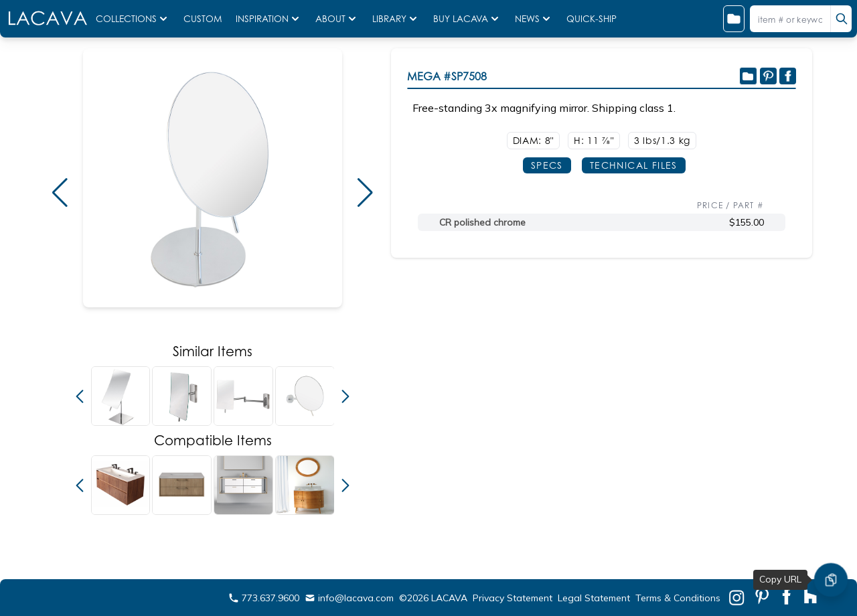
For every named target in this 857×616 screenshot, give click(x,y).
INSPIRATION (269, 19)
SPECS (547, 165)
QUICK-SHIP (592, 19)
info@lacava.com (349, 598)
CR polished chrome (482, 222)
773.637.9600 (264, 598)
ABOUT (337, 19)
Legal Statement (594, 598)
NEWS (534, 19)
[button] (60, 193)
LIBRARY (396, 19)
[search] (841, 19)
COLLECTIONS (133, 19)
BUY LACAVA (467, 19)
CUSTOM (204, 19)
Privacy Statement (513, 598)
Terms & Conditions (678, 598)
